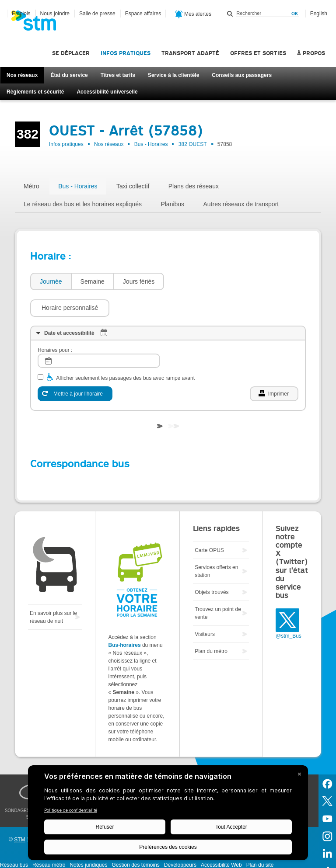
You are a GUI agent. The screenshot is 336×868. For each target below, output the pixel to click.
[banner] (38, 23)
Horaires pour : (55, 324)
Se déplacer (71, 53)
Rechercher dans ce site (230, 14)
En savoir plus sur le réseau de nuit (53, 591)
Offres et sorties (258, 53)
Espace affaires (143, 14)
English (319, 14)
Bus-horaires (125, 619)
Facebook (327, 757)
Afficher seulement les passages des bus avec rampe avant (125, 352)
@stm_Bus (289, 610)
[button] (208, 281)
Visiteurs (205, 608)
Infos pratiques (126, 53)
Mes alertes (193, 14)
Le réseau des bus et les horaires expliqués (83, 204)
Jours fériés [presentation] (139, 281)
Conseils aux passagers (242, 75)
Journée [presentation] (51, 281)
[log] (99, 335)
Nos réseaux (22, 75)
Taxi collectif (133, 186)
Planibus (172, 204)
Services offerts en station (216, 545)
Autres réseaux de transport (241, 204)
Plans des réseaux (194, 186)
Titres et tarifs (118, 75)
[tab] (51, 282)
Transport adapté (190, 53)
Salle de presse (97, 14)
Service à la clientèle (173, 75)
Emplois (21, 14)
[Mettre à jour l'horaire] (75, 368)
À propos (311, 53)
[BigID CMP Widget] (168, 815)
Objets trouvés (212, 566)
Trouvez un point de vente (218, 587)
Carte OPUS (209, 524)
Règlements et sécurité (35, 92)
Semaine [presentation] (93, 281)
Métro (31, 186)
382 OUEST (193, 144)
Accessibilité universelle (107, 92)
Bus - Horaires (151, 144)
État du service (69, 75)
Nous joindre (55, 14)
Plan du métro (211, 625)
